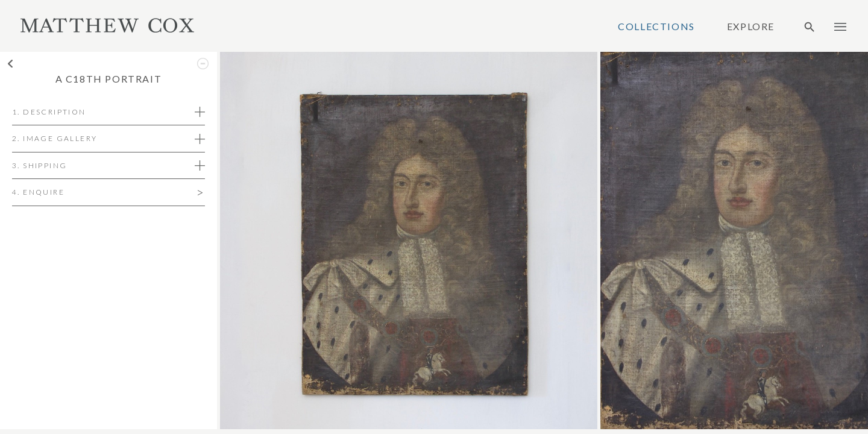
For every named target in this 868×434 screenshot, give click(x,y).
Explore (751, 27)
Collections (656, 27)
